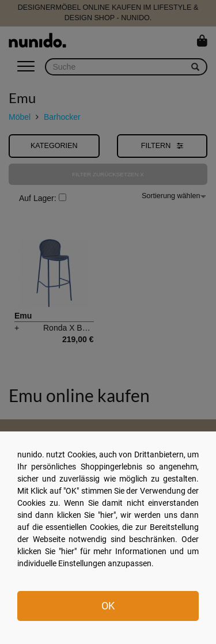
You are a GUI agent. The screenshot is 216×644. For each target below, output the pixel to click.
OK (108, 606)
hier (107, 515)
